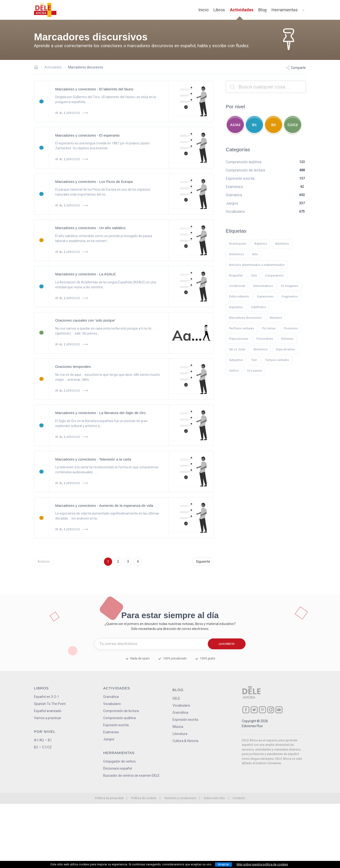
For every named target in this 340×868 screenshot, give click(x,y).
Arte (255, 254)
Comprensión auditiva (119, 718)
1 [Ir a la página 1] (108, 562)
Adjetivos (261, 244)
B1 (255, 125)
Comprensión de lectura (121, 711)
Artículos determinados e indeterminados (257, 265)
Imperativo (236, 307)
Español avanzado (48, 711)
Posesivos (291, 328)
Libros (219, 10)
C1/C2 (293, 125)
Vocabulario (112, 704)
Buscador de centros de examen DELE (131, 776)
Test (254, 360)
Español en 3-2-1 (47, 697)
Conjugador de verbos (119, 761)
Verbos (234, 371)
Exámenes (111, 732)
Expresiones (265, 296)
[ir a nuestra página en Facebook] (246, 710)
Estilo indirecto (239, 296)
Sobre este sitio (214, 798)
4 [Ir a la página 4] (138, 562)
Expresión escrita (116, 725)
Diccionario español (118, 768)
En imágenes (290, 286)
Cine (254, 275)
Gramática (111, 697)
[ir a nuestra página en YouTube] (279, 710)
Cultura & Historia (185, 741)
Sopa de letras (285, 349)
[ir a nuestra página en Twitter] (254, 710)
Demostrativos (263, 286)
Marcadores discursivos (245, 318)
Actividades (242, 10)
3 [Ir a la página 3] (128, 562)
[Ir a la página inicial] (37, 68)
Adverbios (282, 244)
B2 (274, 125)
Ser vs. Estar (237, 349)
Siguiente (203, 562)
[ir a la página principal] (45, 10)
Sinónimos (261, 349)
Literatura (180, 734)
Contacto (239, 798)
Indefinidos (259, 307)
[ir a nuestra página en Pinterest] (262, 710)
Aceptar (223, 864)
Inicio (203, 10)
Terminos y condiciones (180, 798)
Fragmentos (290, 296)
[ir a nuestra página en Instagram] (271, 710)
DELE (176, 698)
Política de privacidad (109, 798)
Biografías (236, 275)
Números (276, 318)
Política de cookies (144, 798)
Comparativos (274, 275)
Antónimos (237, 254)
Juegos (109, 739)
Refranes (287, 339)
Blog (262, 10)
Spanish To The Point (50, 704)
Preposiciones (239, 339)
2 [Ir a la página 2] (118, 562)
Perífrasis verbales (242, 328)
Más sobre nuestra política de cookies (262, 864)
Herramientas (285, 10)
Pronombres (265, 339)
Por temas (269, 328)
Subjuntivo (236, 360)
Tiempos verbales (277, 360)
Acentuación (238, 244)
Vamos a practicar (48, 718)
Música (178, 727)
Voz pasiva (254, 371)
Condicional (237, 286)
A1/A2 (235, 125)
